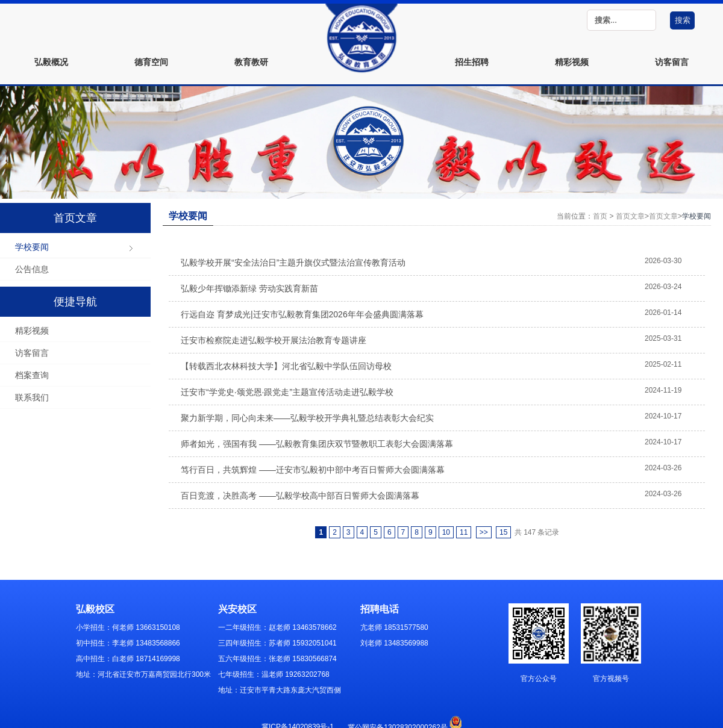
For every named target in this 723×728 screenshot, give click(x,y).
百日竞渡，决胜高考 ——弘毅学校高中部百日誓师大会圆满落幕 (300, 496)
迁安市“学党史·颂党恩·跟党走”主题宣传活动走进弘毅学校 (287, 392)
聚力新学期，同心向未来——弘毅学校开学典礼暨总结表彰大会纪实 (307, 418)
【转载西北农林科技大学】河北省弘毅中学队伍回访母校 (286, 366)
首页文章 (630, 216)
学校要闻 (32, 247)
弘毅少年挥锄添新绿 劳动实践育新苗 (249, 288)
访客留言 (672, 62)
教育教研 (251, 62)
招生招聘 (472, 62)
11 (464, 532)
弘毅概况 (51, 62)
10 (446, 532)
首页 (600, 216)
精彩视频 (572, 62)
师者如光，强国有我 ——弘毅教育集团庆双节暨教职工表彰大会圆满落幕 (317, 444)
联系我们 (32, 397)
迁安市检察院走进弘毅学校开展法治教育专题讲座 (274, 340)
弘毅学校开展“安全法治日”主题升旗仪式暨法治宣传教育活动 (293, 263)
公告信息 (32, 269)
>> (484, 532)
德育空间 (151, 62)
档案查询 (32, 375)
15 (503, 532)
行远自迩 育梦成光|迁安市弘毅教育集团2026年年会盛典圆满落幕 (302, 314)
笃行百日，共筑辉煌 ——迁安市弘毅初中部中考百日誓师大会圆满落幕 (313, 470)
